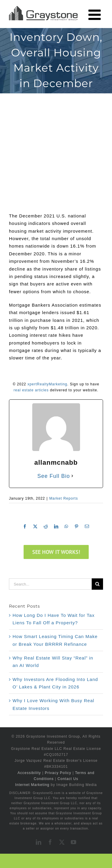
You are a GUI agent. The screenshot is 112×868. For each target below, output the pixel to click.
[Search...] (50, 584)
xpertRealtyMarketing (47, 384)
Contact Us (68, 779)
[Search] (97, 584)
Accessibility (29, 773)
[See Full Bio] (72, 476)
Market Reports (64, 498)
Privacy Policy (58, 773)
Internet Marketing (32, 785)
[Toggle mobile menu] (96, 15)
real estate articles (31, 390)
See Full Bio (54, 476)
